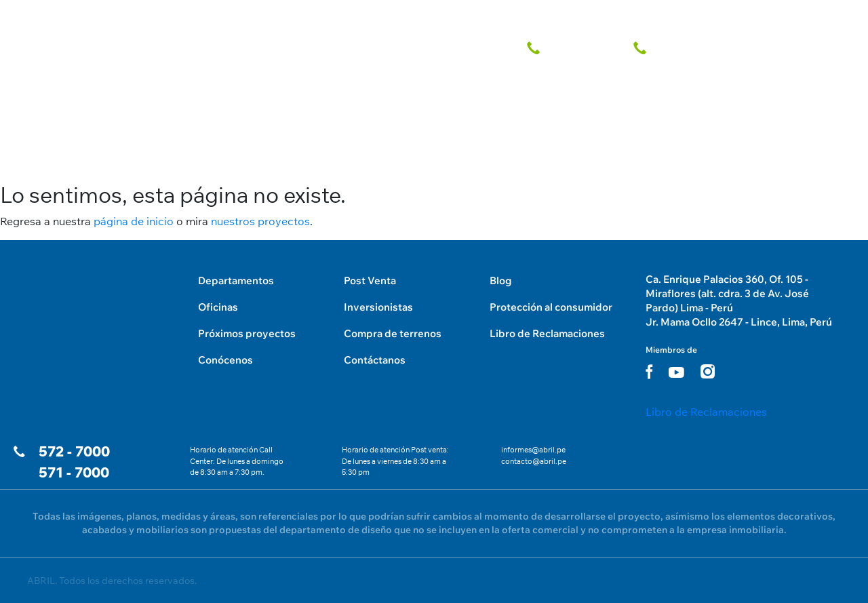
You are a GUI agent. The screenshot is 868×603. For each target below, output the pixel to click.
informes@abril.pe (533, 450)
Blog (501, 280)
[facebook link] (649, 371)
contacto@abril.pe (534, 461)
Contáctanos (375, 360)
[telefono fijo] (572, 45)
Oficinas (218, 307)
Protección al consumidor (551, 307)
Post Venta (370, 280)
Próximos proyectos (247, 333)
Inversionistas (378, 307)
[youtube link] (676, 372)
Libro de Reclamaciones (547, 333)
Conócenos (225, 360)
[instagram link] (708, 371)
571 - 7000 (74, 472)
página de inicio (134, 221)
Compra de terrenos (393, 333)
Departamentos (236, 280)
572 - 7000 (74, 451)
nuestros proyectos (260, 221)
